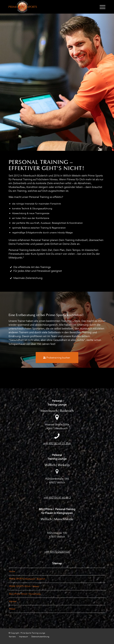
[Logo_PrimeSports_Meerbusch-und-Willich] (47, 7)
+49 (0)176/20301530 (57, 552)
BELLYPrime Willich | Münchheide (25, 594)
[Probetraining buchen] (57, 358)
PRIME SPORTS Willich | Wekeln (24, 586)
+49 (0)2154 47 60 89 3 (57, 498)
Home (12, 571)
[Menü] (101, 7)
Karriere (13, 601)
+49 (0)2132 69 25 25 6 (57, 443)
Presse (12, 609)
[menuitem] (101, 7)
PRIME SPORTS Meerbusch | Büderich (27, 579)
